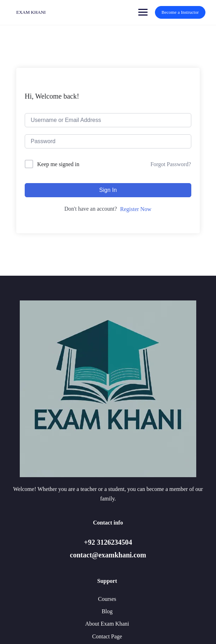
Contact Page (107, 636)
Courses (107, 599)
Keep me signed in (58, 164)
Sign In (108, 190)
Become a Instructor (180, 12)
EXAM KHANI (31, 12)
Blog (107, 611)
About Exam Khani (107, 624)
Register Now (136, 209)
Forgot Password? (171, 164)
